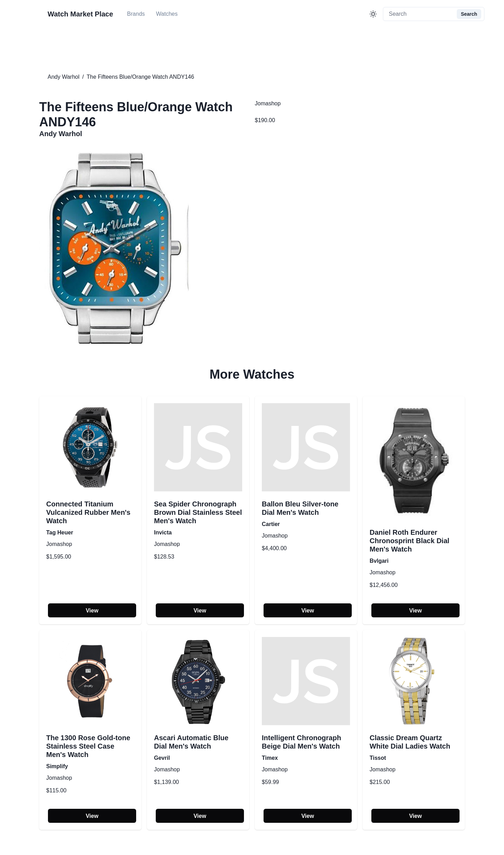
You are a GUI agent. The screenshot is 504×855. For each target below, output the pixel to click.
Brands (136, 14)
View (92, 611)
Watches (167, 14)
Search (469, 14)
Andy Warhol (64, 77)
